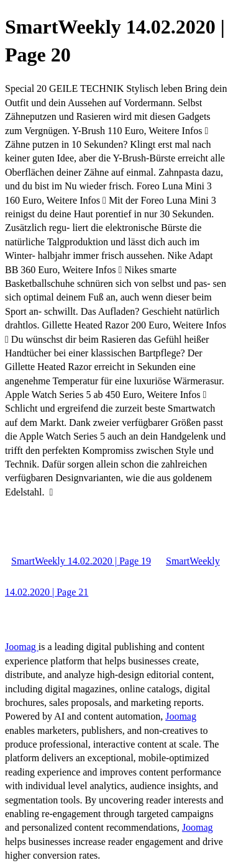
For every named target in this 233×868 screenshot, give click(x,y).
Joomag (22, 647)
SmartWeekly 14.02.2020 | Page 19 (81, 561)
